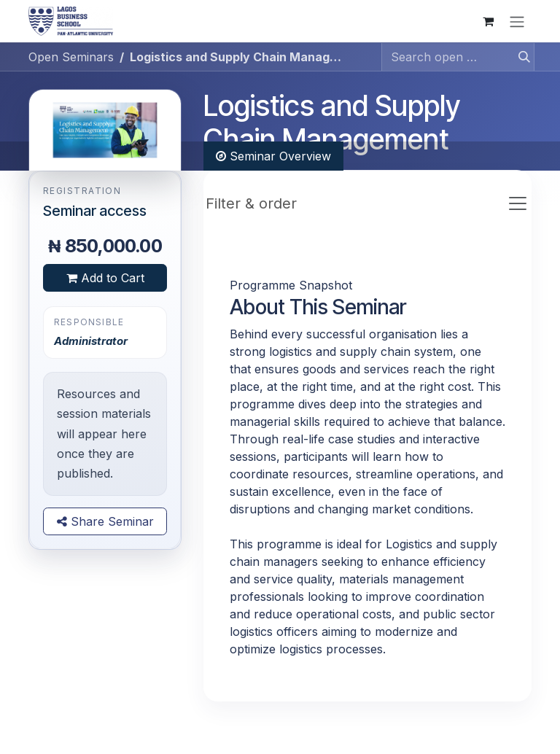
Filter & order (251, 203)
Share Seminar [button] (105, 521)
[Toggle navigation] (517, 21)
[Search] (520, 57)
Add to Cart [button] (105, 278)
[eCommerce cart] (488, 21)
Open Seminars (71, 57)
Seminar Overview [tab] (273, 156)
